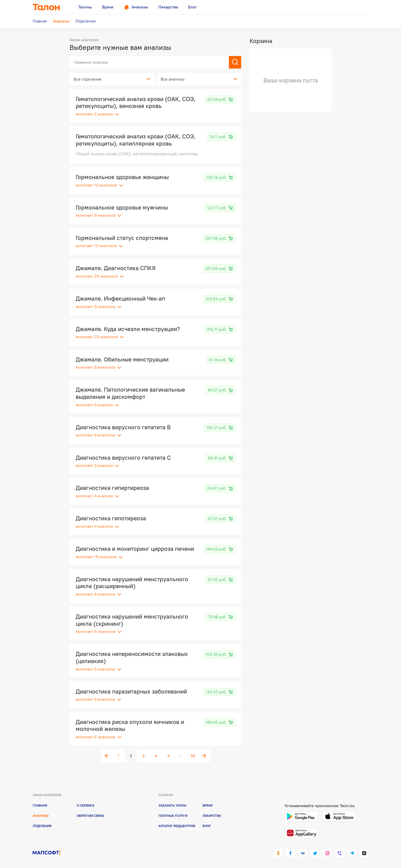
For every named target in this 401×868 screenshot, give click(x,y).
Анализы (41, 816)
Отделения (42, 826)
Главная (40, 805)
